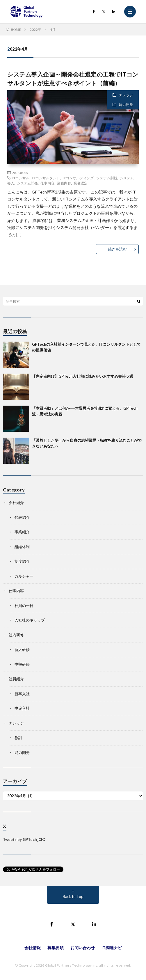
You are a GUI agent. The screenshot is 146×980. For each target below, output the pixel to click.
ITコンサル (21, 178)
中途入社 (22, 708)
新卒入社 (22, 694)
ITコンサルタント (46, 178)
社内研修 (16, 635)
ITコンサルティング (78, 178)
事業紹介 (22, 532)
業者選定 (81, 183)
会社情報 (33, 948)
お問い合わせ (83, 948)
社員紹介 (16, 679)
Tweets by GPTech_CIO (24, 839)
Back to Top (73, 896)
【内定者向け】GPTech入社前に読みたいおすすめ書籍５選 (83, 376)
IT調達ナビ (112, 948)
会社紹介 (16, 503)
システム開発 (27, 183)
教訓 (18, 738)
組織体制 (22, 547)
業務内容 (64, 183)
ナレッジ (126, 95)
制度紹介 (22, 561)
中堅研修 (22, 664)
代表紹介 (22, 517)
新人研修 (22, 649)
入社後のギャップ (30, 620)
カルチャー (24, 576)
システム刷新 (107, 178)
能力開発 (126, 105)
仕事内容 (47, 183)
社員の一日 (24, 606)
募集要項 (56, 948)
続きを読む (117, 249)
